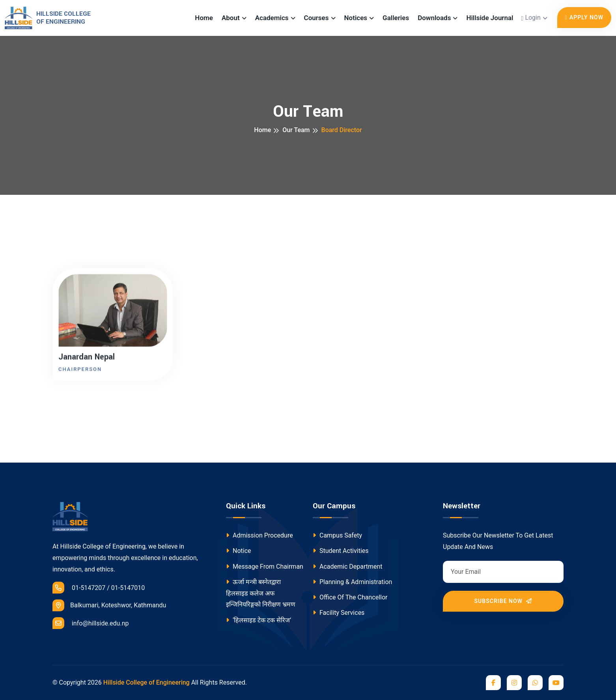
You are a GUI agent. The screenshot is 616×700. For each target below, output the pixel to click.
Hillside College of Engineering (147, 682)
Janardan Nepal (87, 358)
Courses (316, 18)
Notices (356, 18)
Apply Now (584, 17)
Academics (272, 18)
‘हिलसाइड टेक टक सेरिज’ (259, 620)
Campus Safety (337, 535)
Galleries (396, 18)
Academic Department (348, 567)
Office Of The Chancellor (350, 597)
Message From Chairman (265, 567)
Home (204, 18)
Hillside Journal (490, 18)
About (231, 18)
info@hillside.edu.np (91, 623)
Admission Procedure (259, 535)
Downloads (434, 18)
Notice (239, 551)
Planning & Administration (352, 582)
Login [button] (531, 18)
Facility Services (339, 613)
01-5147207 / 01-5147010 (99, 588)
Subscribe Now (503, 601)
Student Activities (341, 551)
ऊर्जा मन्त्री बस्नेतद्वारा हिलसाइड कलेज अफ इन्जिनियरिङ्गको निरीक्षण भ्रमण (261, 593)
